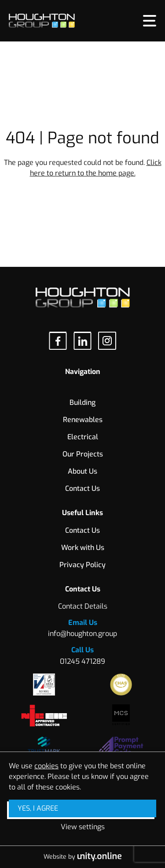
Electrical (83, 437)
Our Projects (83, 454)
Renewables (83, 420)
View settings (83, 827)
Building (82, 402)
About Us (82, 471)
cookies (46, 766)
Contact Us (82, 488)
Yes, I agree (38, 808)
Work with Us (83, 548)
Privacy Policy (82, 565)
